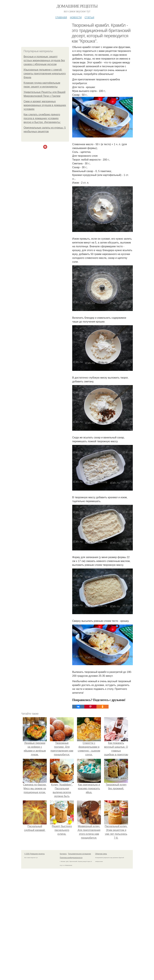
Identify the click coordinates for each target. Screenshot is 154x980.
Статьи (89, 17)
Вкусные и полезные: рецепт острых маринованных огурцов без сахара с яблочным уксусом (44, 60)
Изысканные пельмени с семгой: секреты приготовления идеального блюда (45, 74)
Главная (61, 17)
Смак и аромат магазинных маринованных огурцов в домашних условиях (45, 105)
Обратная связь (101, 854)
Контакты (63, 854)
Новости (76, 17)
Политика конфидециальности (71, 858)
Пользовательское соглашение (80, 854)
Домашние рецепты (77, 6)
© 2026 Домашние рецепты (35, 854)
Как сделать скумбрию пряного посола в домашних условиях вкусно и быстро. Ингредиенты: (42, 118)
